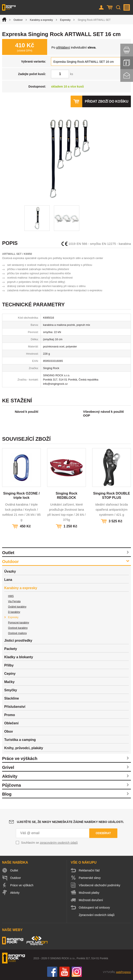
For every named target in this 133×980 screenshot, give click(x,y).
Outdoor (18, 20)
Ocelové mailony (17, 633)
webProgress (123, 972)
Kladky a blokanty (19, 657)
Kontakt (127, 75)
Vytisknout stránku (127, 50)
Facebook (52, 972)
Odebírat (103, 833)
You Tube (64, 972)
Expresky (65, 20)
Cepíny (10, 674)
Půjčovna (12, 785)
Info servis (127, 63)
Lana (8, 580)
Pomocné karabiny (19, 623)
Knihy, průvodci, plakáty (24, 748)
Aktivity (10, 776)
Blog (7, 794)
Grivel (8, 767)
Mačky (9, 682)
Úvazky (10, 571)
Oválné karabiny (17, 607)
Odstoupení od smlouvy (94, 908)
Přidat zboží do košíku (107, 101)
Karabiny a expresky (41, 20)
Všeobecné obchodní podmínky (100, 885)
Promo (10, 715)
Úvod (4, 20)
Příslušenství (15, 707)
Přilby (9, 665)
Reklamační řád (89, 870)
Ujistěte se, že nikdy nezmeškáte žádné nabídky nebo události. (70, 822)
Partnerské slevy (90, 878)
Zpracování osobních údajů (97, 915)
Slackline (12, 698)
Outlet (8, 553)
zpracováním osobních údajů (59, 843)
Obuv (9, 731)
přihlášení (63, 47)
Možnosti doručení (91, 900)
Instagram (77, 972)
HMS (11, 596)
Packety (11, 649)
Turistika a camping (20, 740)
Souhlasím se (49, 843)
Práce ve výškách (20, 758)
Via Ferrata (14, 601)
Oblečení (11, 723)
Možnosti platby (89, 893)
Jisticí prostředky (18, 641)
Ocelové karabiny (18, 628)
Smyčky (11, 690)
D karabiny (14, 612)
